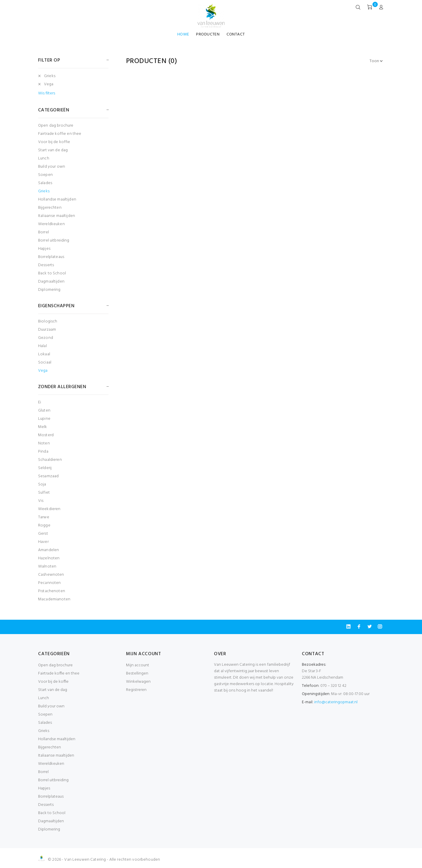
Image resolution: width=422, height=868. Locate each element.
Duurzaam (47, 330)
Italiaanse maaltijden (57, 216)
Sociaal (45, 362)
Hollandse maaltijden (57, 199)
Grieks (50, 76)
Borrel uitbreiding (54, 241)
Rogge (44, 525)
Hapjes (44, 249)
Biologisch (48, 321)
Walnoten (47, 567)
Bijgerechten (50, 208)
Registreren (136, 690)
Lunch (44, 158)
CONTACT (236, 34)
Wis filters (47, 94)
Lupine (44, 419)
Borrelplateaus (51, 257)
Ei (40, 402)
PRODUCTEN (208, 34)
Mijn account (138, 665)
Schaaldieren (50, 460)
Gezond (46, 338)
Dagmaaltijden (51, 282)
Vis (41, 501)
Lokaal (44, 354)
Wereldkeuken (51, 224)
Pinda (43, 452)
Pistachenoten (52, 591)
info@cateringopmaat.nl (336, 702)
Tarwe (44, 517)
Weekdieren (49, 509)
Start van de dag (53, 150)
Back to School (52, 273)
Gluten (44, 411)
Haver (43, 542)
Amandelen (49, 550)
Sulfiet (44, 493)
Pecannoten (49, 583)
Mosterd (46, 435)
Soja (42, 484)
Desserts (46, 265)
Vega (49, 84)
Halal (42, 346)
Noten (44, 443)
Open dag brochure (56, 126)
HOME (183, 34)
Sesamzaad (48, 476)
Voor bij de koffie (54, 142)
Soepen (45, 175)
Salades (45, 183)
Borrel (44, 232)
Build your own (52, 167)
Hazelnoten (49, 558)
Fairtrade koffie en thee (60, 134)
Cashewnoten (51, 575)
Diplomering (49, 289)
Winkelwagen (138, 682)
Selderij (45, 468)
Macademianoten (54, 599)
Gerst (43, 534)
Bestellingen (137, 673)
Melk (43, 427)
